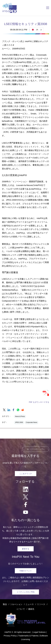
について (21, 609)
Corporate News (32, 422)
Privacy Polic (10, 636)
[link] (4, 410)
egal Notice (39, 632)
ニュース (30, 604)
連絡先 (31, 609)
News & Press (20, 416)
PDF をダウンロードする (39, 402)
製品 (5, 604)
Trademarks (24, 636)
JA (35, 30)
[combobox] (36, 30)
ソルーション (16, 604)
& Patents (34, 636)
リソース (41, 604)
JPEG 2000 (19, 422)
